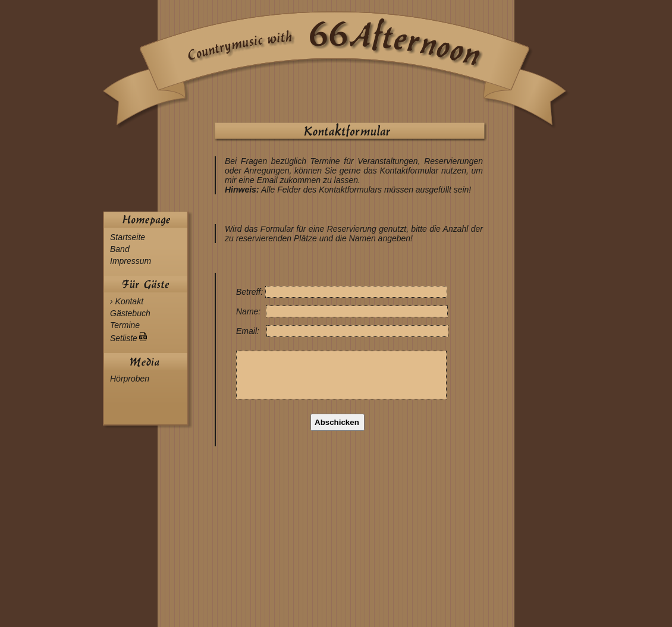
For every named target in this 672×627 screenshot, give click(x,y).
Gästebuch (130, 313)
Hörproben (130, 379)
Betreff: (251, 292)
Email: (249, 331)
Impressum (131, 261)
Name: (249, 311)
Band (120, 249)
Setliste (128, 338)
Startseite (128, 237)
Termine (125, 325)
